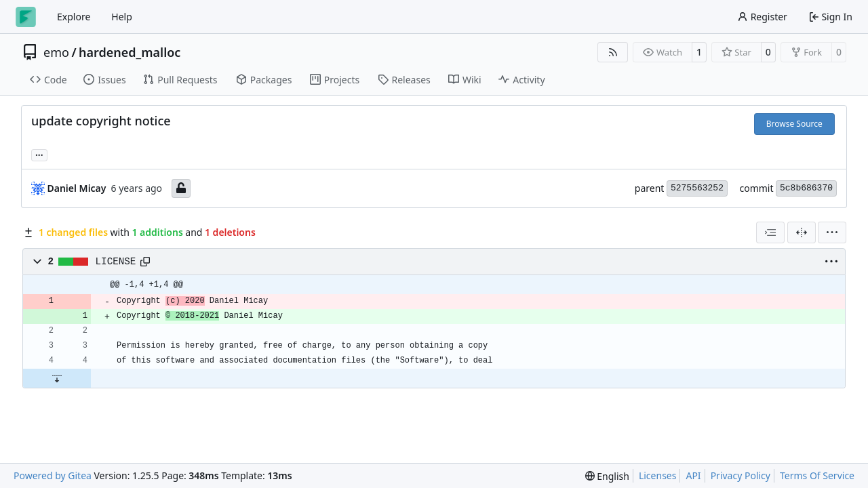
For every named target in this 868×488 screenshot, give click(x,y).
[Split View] (802, 232)
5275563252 (697, 188)
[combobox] (770, 232)
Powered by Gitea (53, 475)
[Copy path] (145, 262)
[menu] (832, 232)
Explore (74, 17)
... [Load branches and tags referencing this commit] (39, 154)
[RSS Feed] (613, 52)
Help (122, 17)
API (693, 475)
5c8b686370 (806, 188)
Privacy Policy (741, 475)
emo (56, 52)
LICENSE (116, 262)
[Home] (26, 17)
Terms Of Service (817, 475)
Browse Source (794, 124)
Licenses (658, 475)
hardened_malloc (130, 52)
